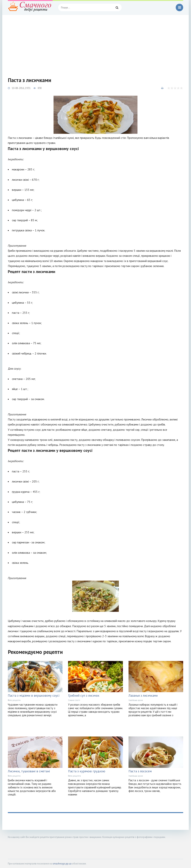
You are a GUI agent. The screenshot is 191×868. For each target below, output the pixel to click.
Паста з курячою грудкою (87, 771)
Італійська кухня (136, 700)
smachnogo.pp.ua (62, 864)
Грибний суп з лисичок (84, 696)
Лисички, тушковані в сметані (29, 771)
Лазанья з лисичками (143, 696)
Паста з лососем (140, 771)
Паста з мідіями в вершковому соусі (34, 696)
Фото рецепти (14, 700)
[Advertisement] (95, 43)
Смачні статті (74, 700)
